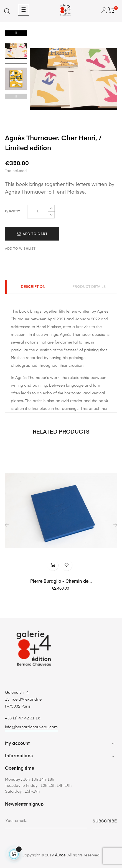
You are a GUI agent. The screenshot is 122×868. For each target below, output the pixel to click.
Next (16, 33)
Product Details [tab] (89, 287)
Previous (16, 96)
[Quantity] (38, 212)
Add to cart (32, 234)
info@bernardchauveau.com (31, 727)
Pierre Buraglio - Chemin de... (61, 582)
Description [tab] (33, 287)
